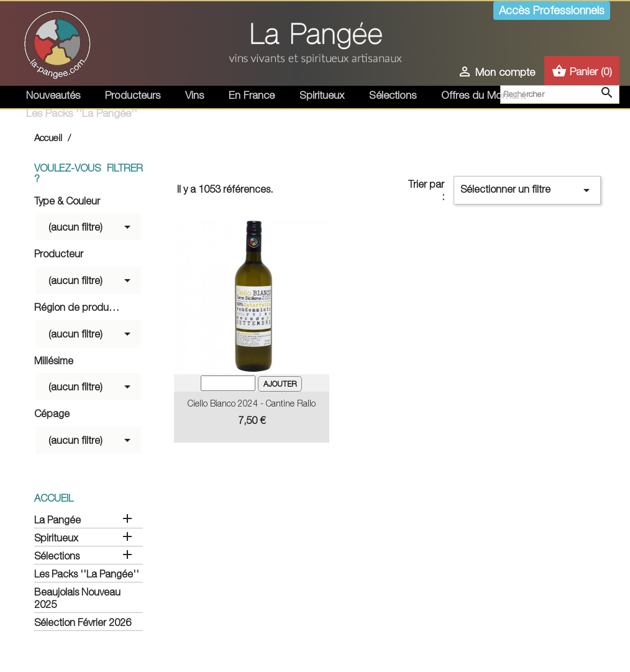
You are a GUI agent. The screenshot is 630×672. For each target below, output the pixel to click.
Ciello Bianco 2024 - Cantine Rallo (252, 403)
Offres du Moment (483, 95)
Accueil (54, 498)
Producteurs (133, 95)
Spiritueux (322, 95)
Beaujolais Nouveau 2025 (77, 598)
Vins (194, 95)
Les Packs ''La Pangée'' (82, 113)
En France (252, 95)
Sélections (393, 95)
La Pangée (57, 520)
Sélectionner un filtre (527, 190)
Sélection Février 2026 (83, 622)
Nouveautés (53, 95)
